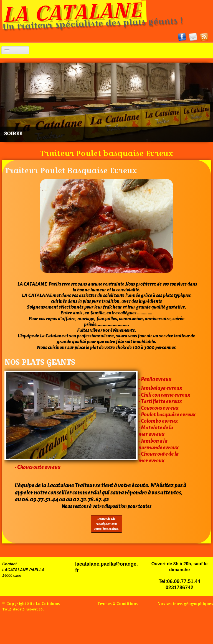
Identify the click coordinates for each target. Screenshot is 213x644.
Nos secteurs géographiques (185, 604)
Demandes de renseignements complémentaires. (106, 524)
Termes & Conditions (118, 604)
